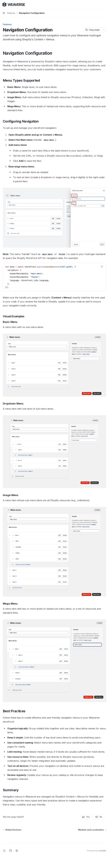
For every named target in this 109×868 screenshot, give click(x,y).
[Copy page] (92, 30)
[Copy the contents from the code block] (102, 267)
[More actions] (105, 5)
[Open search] (100, 5)
